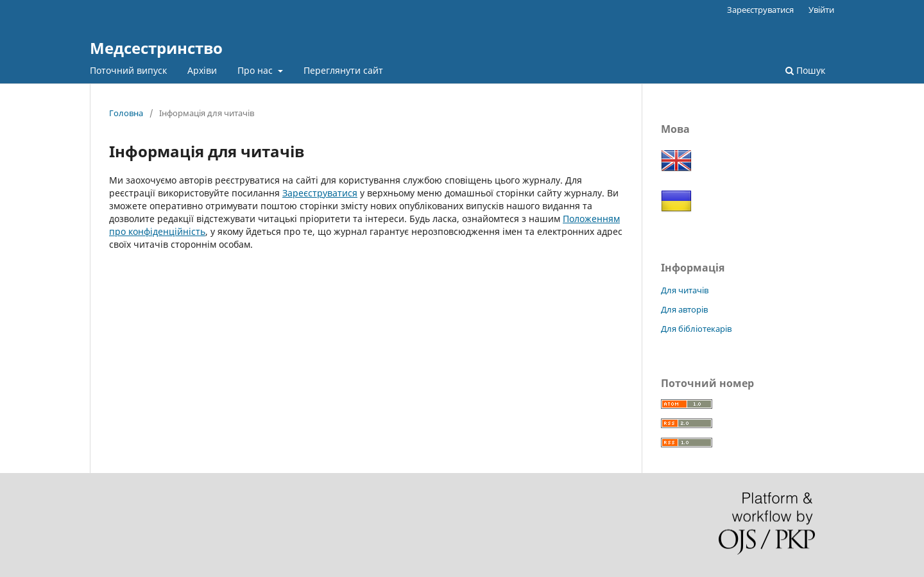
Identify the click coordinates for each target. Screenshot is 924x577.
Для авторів (684, 309)
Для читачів (685, 290)
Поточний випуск (128, 70)
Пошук (805, 70)
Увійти (821, 10)
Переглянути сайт (343, 70)
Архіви (202, 70)
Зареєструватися (760, 10)
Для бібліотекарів (696, 329)
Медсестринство (156, 48)
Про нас (256, 70)
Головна (126, 113)
